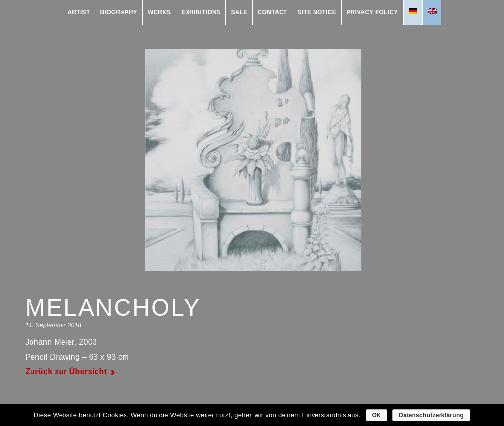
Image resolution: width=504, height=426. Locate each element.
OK (377, 415)
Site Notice (317, 12)
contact (273, 12)
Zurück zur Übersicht (66, 372)
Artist (79, 12)
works (159, 12)
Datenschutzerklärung (431, 415)
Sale (239, 12)
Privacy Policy (372, 12)
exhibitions (201, 12)
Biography (119, 12)
